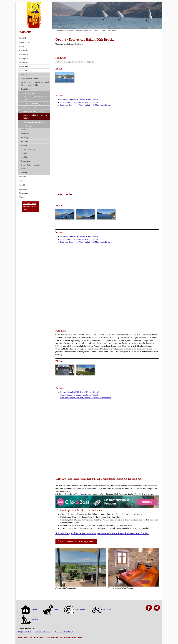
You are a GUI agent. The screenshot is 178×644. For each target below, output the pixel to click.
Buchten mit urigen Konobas (34, 122)
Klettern (24, 145)
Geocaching (26, 161)
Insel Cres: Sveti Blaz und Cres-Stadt (35, 98)
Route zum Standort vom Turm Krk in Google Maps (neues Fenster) (86, 105)
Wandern (24, 141)
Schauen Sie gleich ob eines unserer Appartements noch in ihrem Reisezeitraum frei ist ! (102, 533)
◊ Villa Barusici (25, 62)
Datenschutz (23, 193)
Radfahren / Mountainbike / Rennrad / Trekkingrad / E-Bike (35, 84)
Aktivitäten (23, 71)
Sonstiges (25, 173)
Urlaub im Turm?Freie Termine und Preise (30, 206)
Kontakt (22, 185)
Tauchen (24, 130)
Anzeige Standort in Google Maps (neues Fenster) (79, 102)
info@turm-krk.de (25, 632)
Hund (51, 609)
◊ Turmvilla (23, 50)
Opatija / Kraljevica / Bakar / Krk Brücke (36, 117)
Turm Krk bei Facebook (64, 632)
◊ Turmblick (23, 54)
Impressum (23, 189)
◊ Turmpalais (24, 58)
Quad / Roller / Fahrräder (31, 165)
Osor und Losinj (30, 107)
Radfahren (102, 609)
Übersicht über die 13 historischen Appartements (76, 541)
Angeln (24, 153)
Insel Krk (22, 177)
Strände (24, 74)
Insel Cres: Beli (29, 93)
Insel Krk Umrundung (32, 104)
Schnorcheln (26, 134)
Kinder (24, 169)
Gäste (21, 197)
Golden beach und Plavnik (33, 111)
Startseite (25, 32)
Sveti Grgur (28, 126)
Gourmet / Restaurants (30, 78)
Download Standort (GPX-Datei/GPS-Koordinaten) (80, 99)
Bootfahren (25, 89)
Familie (29, 609)
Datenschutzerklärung (43, 632)
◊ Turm (21, 46)
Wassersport (26, 138)
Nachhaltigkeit (75, 609)
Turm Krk (23, 38)
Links (21, 181)
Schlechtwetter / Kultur (30, 149)
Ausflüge (25, 157)
